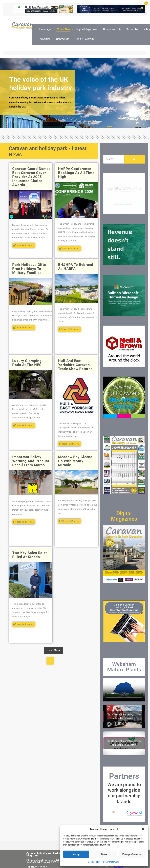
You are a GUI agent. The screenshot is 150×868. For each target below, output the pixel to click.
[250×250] (124, 213)
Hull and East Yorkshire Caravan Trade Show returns (75, 365)
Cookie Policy (94, 862)
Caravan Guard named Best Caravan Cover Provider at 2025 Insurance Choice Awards (31, 177)
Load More (54, 650)
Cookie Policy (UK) (86, 39)
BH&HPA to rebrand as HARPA (76, 267)
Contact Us (63, 39)
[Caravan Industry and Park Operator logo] (23, 25)
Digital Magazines (87, 29)
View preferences (132, 854)
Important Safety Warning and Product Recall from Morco (31, 461)
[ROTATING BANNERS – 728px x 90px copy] (43, 12)
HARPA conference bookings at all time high (76, 173)
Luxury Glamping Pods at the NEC (27, 363)
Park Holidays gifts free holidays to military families (29, 269)
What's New (64, 29)
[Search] (114, 159)
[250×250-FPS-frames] (124, 417)
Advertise (45, 39)
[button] (143, 829)
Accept (76, 854)
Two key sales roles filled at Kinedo (30, 555)
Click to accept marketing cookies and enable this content (124, 716)
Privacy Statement (110, 862)
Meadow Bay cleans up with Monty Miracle (75, 461)
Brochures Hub (112, 29)
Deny (104, 854)
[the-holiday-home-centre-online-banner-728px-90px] (111, 12)
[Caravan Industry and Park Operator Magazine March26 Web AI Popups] (124, 264)
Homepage (44, 29)
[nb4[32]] (124, 366)
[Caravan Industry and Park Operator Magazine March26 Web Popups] (124, 315)
